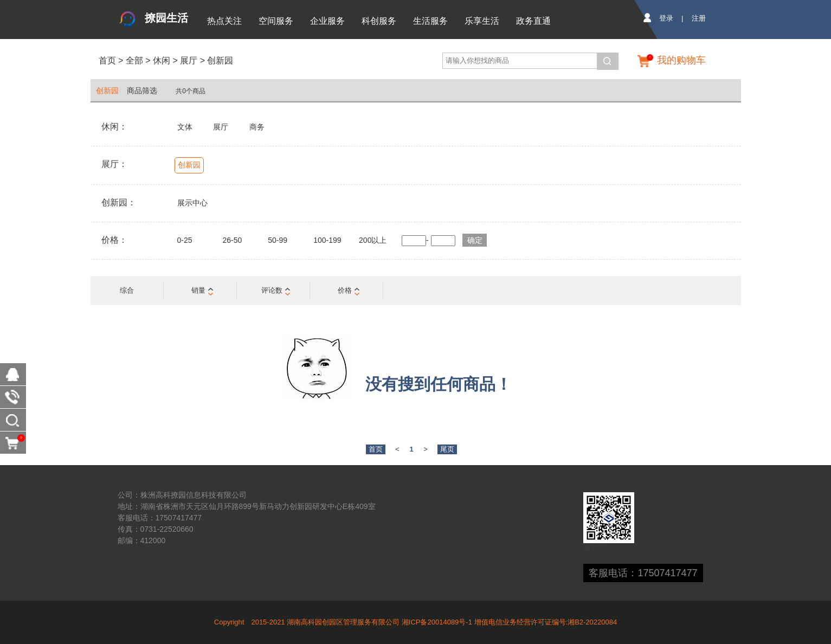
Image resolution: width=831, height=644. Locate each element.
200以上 (373, 240)
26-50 (232, 240)
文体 (185, 127)
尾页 (447, 449)
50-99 (278, 240)
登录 (666, 18)
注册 (699, 18)
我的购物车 (681, 60)
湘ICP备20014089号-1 (437, 622)
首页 (107, 60)
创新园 (220, 60)
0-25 (185, 240)
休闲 (162, 60)
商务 (257, 127)
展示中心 (192, 203)
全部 (133, 60)
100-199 (327, 240)
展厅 (189, 60)
